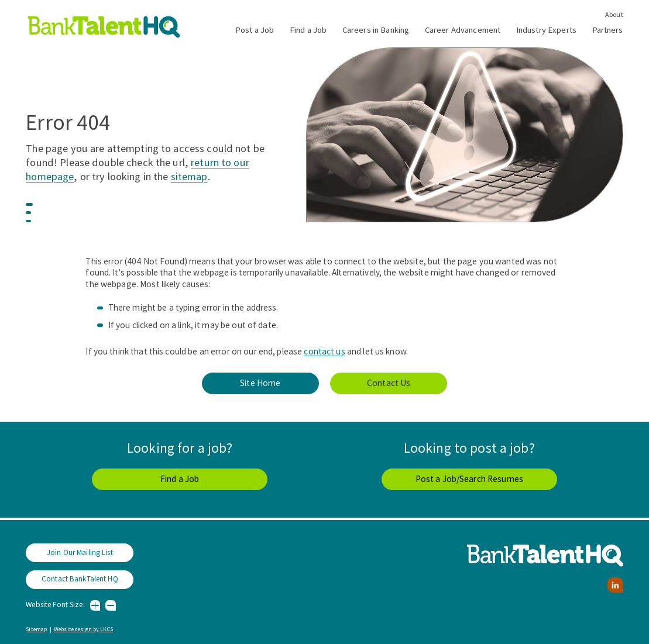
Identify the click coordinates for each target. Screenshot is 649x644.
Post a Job (255, 30)
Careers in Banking (376, 30)
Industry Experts (546, 30)
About (614, 14)
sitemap (189, 176)
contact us (324, 351)
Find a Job (308, 30)
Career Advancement (463, 30)
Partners (608, 30)
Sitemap (36, 629)
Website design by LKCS (83, 629)
